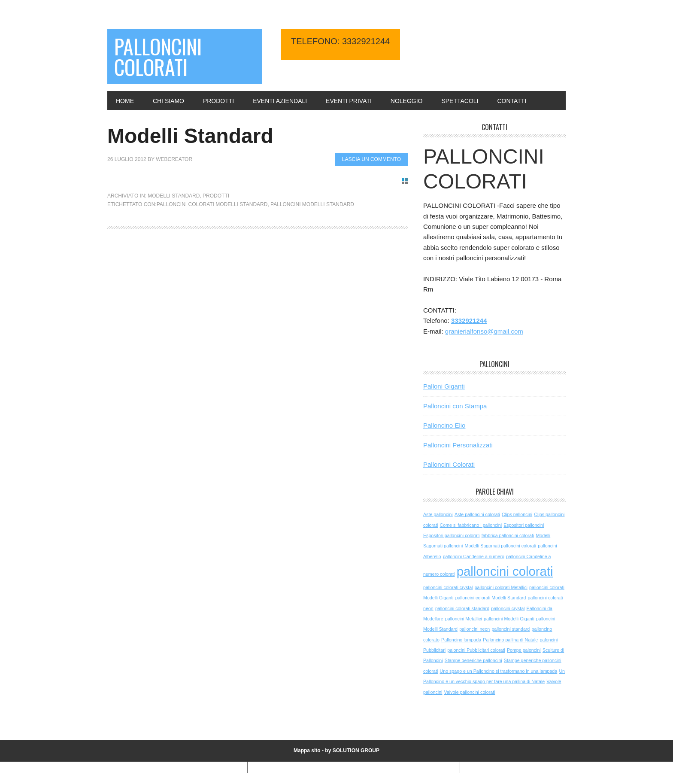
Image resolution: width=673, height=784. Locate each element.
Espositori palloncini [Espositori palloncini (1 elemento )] (524, 525)
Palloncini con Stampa (455, 406)
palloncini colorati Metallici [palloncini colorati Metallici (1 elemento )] (501, 587)
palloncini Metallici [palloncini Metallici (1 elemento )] (464, 619)
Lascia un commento (371, 159)
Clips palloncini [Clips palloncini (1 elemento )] (517, 514)
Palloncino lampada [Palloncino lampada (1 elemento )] (461, 640)
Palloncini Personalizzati (458, 445)
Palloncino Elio (444, 425)
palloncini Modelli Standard (312, 204)
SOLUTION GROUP (356, 751)
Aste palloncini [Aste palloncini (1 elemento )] (438, 514)
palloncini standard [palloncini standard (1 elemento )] (511, 629)
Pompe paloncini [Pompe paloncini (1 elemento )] (524, 650)
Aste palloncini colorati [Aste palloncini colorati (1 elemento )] (477, 514)
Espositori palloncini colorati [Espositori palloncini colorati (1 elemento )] (452, 535)
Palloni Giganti (444, 386)
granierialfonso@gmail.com (484, 331)
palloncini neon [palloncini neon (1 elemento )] (474, 629)
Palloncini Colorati (158, 56)
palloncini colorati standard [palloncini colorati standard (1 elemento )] (462, 608)
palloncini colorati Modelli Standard (212, 204)
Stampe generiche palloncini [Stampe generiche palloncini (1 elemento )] (473, 660)
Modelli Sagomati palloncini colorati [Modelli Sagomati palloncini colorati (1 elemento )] (500, 546)
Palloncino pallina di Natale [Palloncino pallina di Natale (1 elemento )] (510, 640)
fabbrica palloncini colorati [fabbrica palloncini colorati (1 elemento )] (508, 535)
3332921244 (469, 321)
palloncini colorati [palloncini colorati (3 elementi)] (505, 571)
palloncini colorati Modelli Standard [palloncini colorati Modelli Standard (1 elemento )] (491, 598)
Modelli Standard (190, 136)
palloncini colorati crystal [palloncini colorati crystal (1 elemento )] (448, 587)
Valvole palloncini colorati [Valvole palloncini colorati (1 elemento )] (470, 692)
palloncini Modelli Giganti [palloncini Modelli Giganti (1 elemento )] (509, 619)
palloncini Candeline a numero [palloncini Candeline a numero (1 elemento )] (474, 556)
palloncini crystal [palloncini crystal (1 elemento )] (508, 608)
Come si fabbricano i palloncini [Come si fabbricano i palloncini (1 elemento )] (471, 525)
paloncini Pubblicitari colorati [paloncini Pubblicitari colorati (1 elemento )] (476, 650)
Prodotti (216, 196)
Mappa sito (307, 751)
